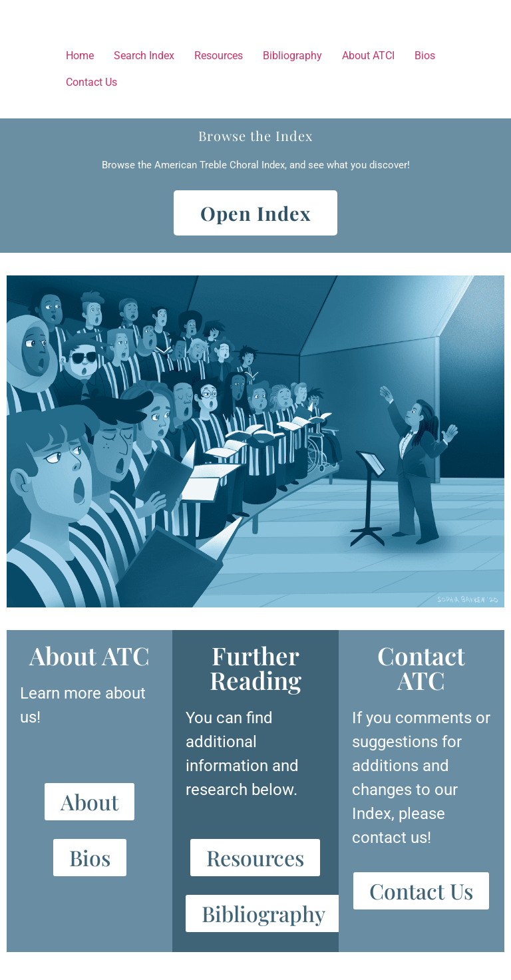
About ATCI (368, 56)
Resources (219, 56)
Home (80, 56)
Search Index (144, 56)
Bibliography (292, 56)
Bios (425, 56)
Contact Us (91, 82)
